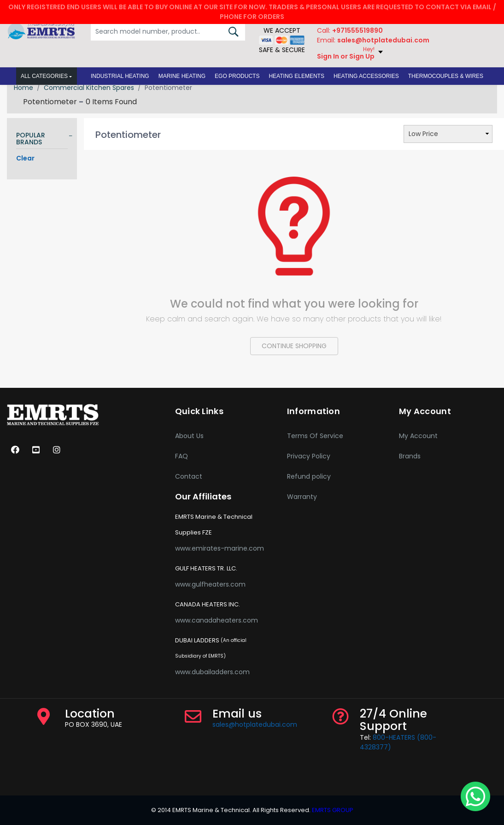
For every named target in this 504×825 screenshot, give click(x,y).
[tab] (42, 140)
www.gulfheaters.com (210, 584)
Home (23, 88)
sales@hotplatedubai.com (255, 724)
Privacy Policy (309, 456)
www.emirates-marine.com (220, 548)
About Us (189, 436)
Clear (25, 158)
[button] (120, 76)
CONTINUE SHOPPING (294, 346)
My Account (418, 436)
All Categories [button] (44, 76)
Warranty (302, 497)
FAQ (182, 456)
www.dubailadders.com (212, 672)
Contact (189, 476)
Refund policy (309, 476)
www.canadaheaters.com (217, 620)
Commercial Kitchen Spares (89, 88)
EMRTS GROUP (332, 810)
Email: (373, 40)
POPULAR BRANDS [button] (31, 139)
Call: (350, 30)
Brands (410, 456)
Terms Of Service (315, 436)
